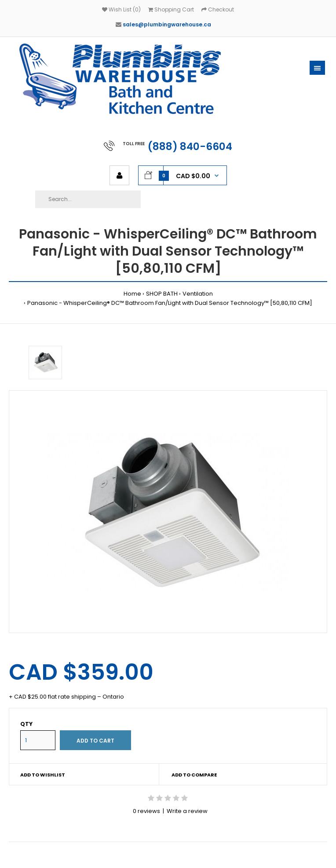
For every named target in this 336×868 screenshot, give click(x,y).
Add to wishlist (43, 775)
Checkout (218, 9)
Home (132, 294)
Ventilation (198, 294)
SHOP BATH (162, 294)
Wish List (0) (121, 9)
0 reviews (146, 811)
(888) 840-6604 (190, 146)
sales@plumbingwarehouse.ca (167, 24)
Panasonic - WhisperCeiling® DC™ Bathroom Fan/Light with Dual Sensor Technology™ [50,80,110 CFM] (170, 303)
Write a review (187, 811)
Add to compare (194, 775)
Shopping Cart (171, 9)
